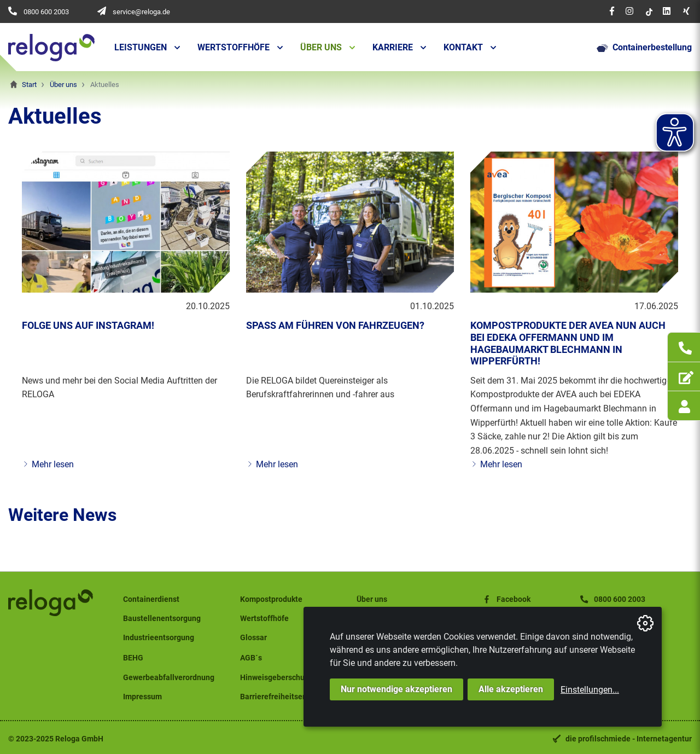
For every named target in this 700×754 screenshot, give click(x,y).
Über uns (321, 47)
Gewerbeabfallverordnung (169, 678)
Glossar (253, 638)
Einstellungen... (590, 690)
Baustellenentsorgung (162, 619)
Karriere (393, 47)
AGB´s (251, 658)
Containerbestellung (644, 48)
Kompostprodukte (271, 599)
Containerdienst (151, 599)
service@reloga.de (141, 12)
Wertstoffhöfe (234, 47)
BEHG (133, 658)
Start (29, 85)
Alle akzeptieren (511, 689)
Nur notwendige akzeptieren (396, 689)
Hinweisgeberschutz (276, 678)
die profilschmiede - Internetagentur (629, 739)
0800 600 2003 (46, 12)
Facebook (506, 599)
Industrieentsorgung (159, 638)
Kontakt (463, 47)
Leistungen (141, 47)
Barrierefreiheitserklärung (286, 697)
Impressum (142, 697)
